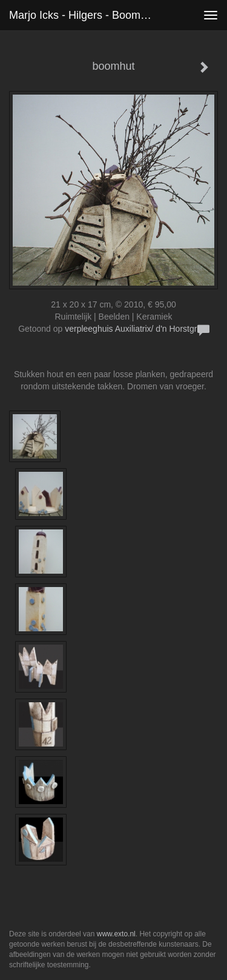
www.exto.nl (116, 934)
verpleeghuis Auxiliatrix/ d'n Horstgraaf (137, 329)
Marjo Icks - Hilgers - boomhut (82, 15)
